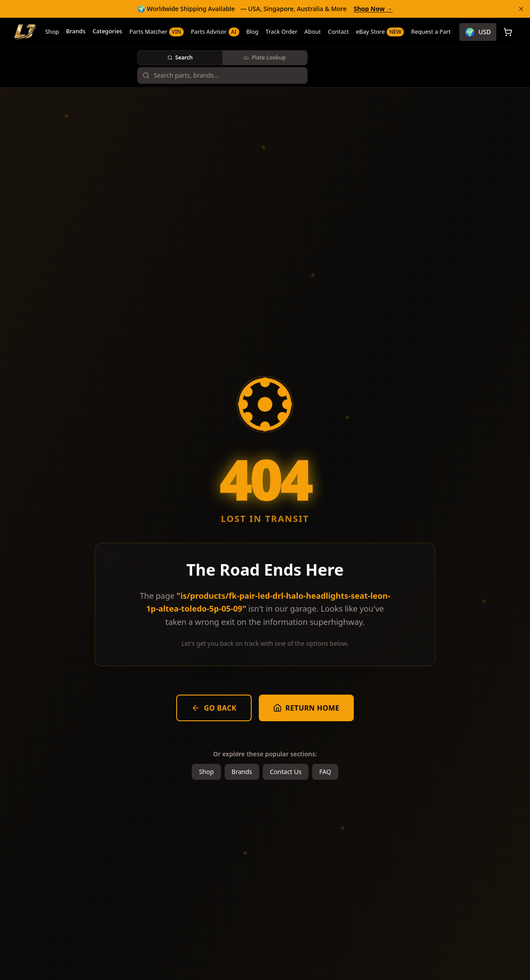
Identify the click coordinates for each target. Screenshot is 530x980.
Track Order (281, 32)
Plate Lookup (265, 57)
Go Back (214, 708)
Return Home (306, 708)
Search (180, 57)
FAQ (325, 772)
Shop (52, 32)
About (313, 32)
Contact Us (286, 772)
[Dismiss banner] (521, 9)
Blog (253, 32)
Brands (76, 31)
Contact (338, 32)
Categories (107, 31)
